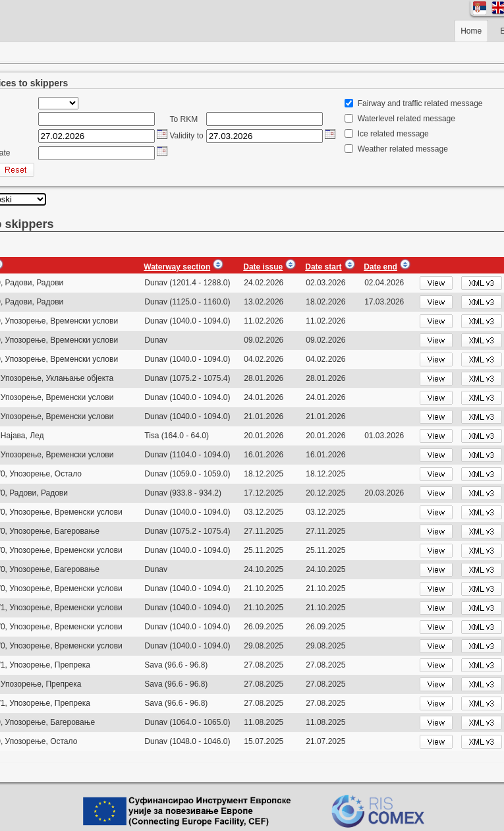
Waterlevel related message (406, 119)
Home (471, 31)
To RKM (184, 119)
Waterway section (177, 267)
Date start (323, 267)
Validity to (187, 136)
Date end (380, 267)
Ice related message (393, 134)
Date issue (263, 267)
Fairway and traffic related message (420, 103)
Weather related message (403, 149)
